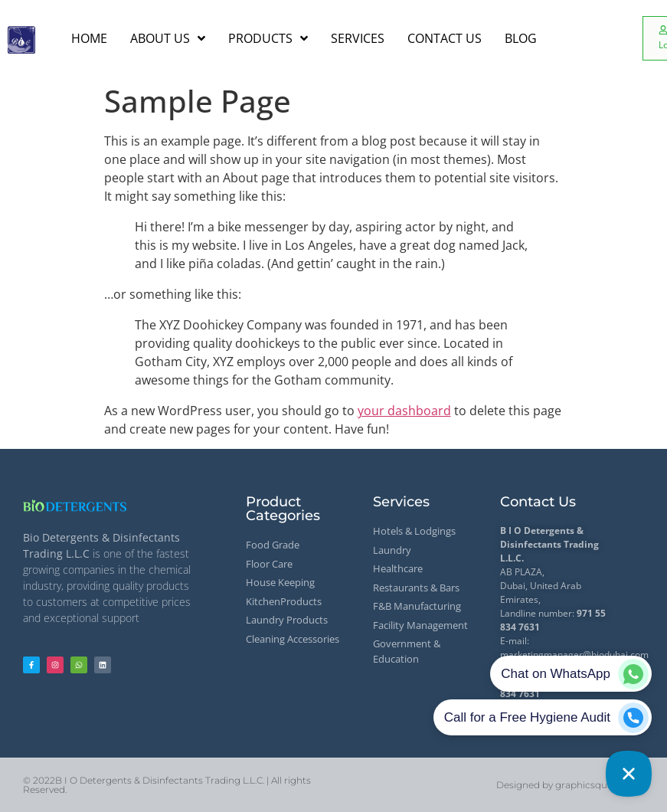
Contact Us (538, 502)
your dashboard (404, 411)
